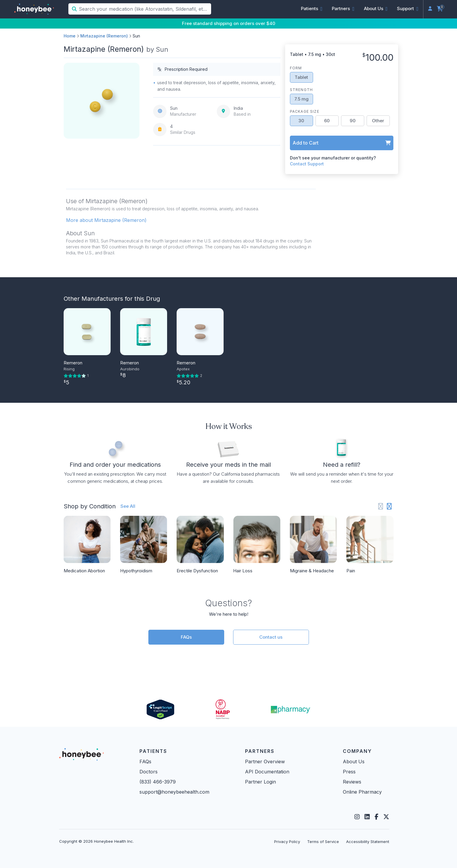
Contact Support (307, 164)
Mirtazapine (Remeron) (104, 36)
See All (128, 506)
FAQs (186, 637)
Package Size (305, 111)
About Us (354, 762)
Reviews (352, 782)
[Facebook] (377, 817)
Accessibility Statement (368, 842)
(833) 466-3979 (158, 782)
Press (349, 772)
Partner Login (260, 782)
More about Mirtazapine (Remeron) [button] (106, 220)
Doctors (149, 772)
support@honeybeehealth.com (174, 792)
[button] (312, 9)
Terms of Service (323, 842)
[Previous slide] (381, 506)
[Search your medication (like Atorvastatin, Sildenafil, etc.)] (144, 9)
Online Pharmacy (362, 792)
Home (70, 36)
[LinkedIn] (367, 817)
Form (296, 68)
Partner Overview (265, 762)
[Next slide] (389, 506)
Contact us (271, 637)
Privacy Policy (287, 842)
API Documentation (267, 772)
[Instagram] (357, 817)
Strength (301, 90)
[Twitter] (386, 817)
